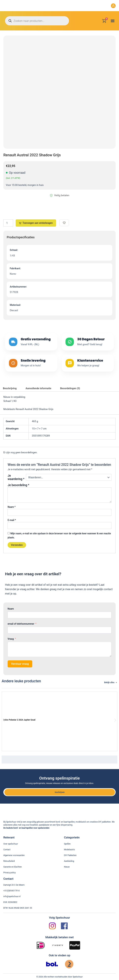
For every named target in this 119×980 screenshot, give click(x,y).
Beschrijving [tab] (10, 388)
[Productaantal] (8, 223)
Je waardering (16, 477)
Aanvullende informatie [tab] (38, 388)
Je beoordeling (18, 485)
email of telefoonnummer (21, 624)
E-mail (12, 520)
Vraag (11, 639)
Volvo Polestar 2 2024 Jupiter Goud (19, 720)
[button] (113, 21)
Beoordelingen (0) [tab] (70, 388)
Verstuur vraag (20, 664)
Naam (12, 507)
